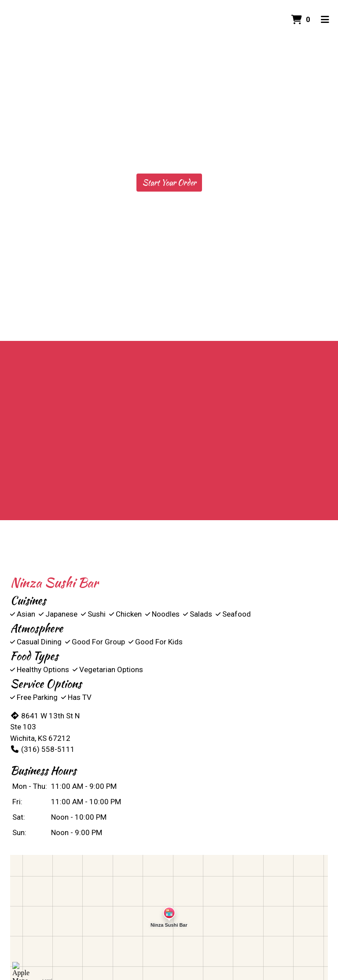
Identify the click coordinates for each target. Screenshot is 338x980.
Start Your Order (169, 183)
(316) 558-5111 (42, 749)
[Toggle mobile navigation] (325, 20)
